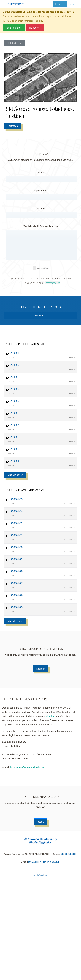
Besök (41, 822)
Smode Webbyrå (40, 875)
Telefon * (42, 209)
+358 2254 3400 (69, 854)
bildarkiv (50, 716)
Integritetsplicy (52, 283)
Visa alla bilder (15, 621)
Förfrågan (13, 126)
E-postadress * (41, 191)
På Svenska (60, 4)
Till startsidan (15, 43)
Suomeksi (74, 4)
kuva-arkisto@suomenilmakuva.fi (28, 767)
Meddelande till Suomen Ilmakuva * (41, 226)
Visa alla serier (15, 475)
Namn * (42, 173)
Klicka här (40, 315)
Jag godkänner (42, 268)
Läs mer (40, 669)
